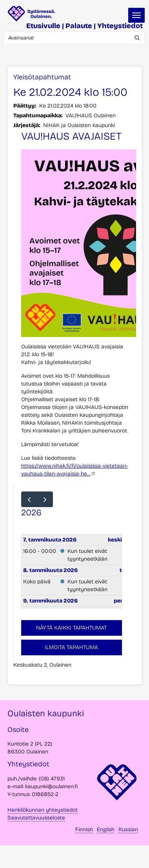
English (106, 829)
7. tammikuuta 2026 (50, 540)
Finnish (84, 829)
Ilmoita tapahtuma (71, 647)
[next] (45, 499)
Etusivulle (43, 26)
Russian (128, 829)
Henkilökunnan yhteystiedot (43, 810)
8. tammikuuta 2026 (50, 570)
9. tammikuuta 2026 (50, 601)
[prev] (29, 499)
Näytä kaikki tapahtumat (71, 628)
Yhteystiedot (120, 26)
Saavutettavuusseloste (36, 818)
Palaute (79, 26)
